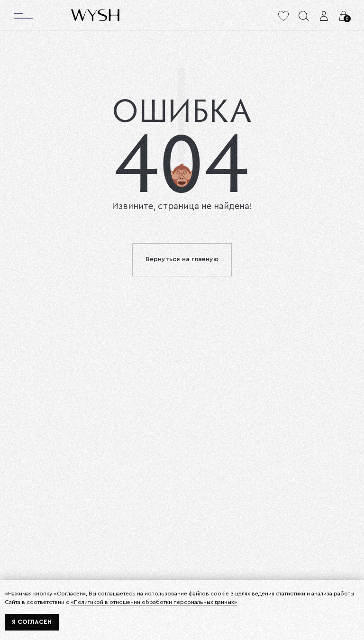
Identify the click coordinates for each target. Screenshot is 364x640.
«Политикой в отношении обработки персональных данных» (154, 602)
